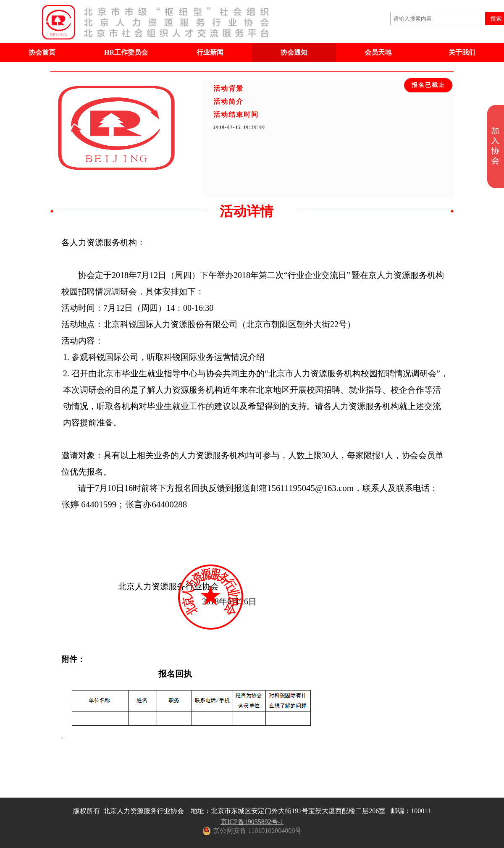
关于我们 (462, 52)
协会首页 (42, 52)
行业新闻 (210, 52)
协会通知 (294, 52)
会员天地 (378, 52)
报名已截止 (428, 85)
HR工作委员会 (126, 52)
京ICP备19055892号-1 (252, 822)
